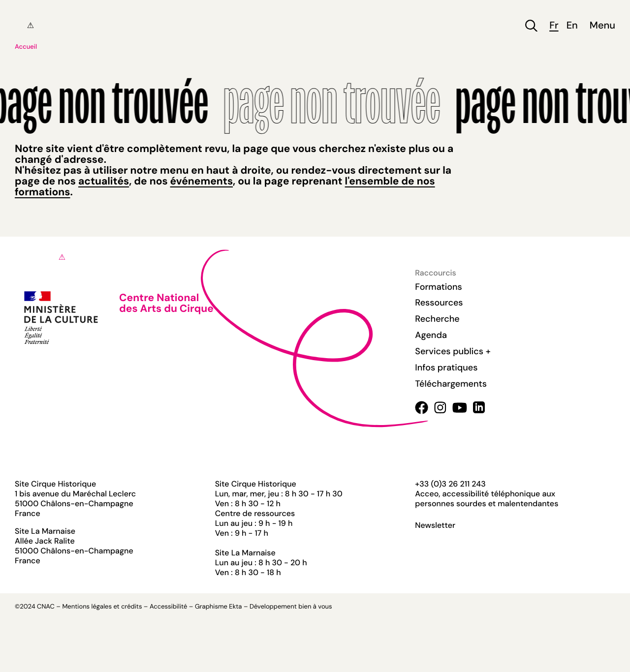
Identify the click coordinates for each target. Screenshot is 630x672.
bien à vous (315, 607)
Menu (602, 26)
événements (202, 181)
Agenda (431, 335)
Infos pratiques (446, 367)
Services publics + (453, 351)
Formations (439, 287)
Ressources (439, 303)
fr (554, 26)
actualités (104, 181)
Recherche (437, 319)
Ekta (235, 607)
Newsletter (435, 525)
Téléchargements (451, 384)
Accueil (26, 47)
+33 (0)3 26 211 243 (450, 484)
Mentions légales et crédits (102, 607)
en (572, 26)
